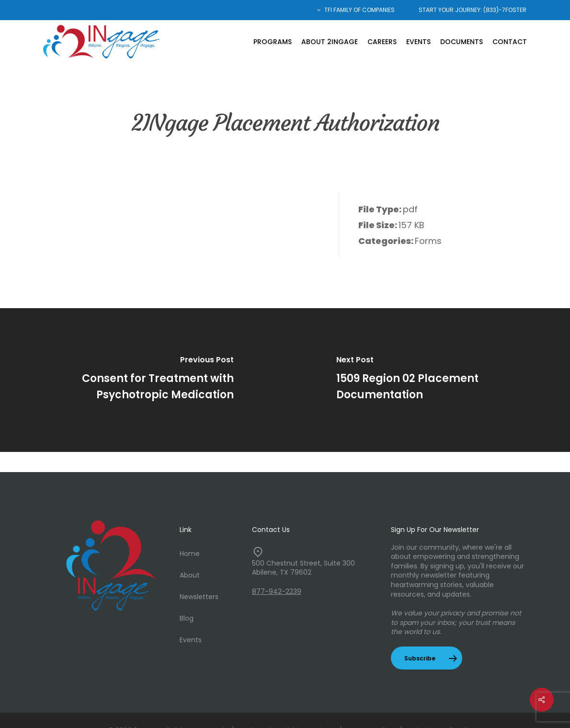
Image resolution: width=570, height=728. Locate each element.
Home (190, 554)
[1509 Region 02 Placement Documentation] (427, 380)
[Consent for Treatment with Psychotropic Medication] (142, 380)
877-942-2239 (277, 591)
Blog (187, 618)
